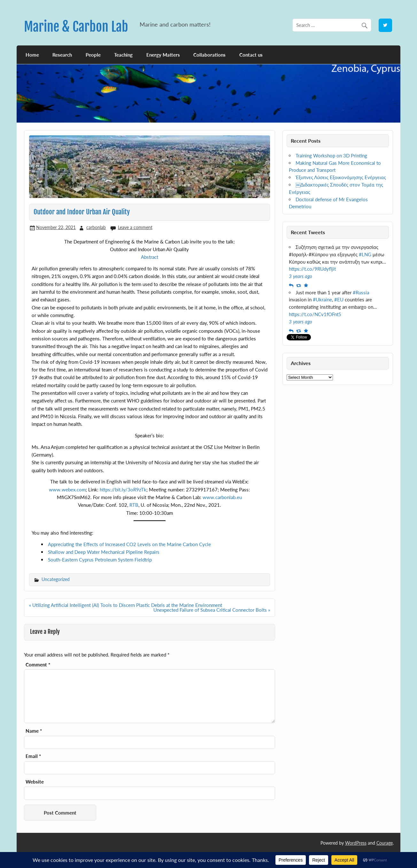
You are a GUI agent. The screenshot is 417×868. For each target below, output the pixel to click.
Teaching (123, 55)
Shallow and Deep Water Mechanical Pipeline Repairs (104, 552)
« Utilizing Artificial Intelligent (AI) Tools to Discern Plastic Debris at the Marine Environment (126, 605)
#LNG (365, 254)
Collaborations (209, 55)
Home (32, 55)
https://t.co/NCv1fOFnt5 (315, 314)
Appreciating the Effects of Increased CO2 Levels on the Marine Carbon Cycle (129, 544)
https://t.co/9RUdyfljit (312, 269)
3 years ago (301, 276)
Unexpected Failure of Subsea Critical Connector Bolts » (212, 610)
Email (33, 756)
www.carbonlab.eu (222, 497)
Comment (38, 665)
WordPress (356, 843)
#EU (339, 299)
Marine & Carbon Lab (76, 27)
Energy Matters (163, 55)
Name (34, 731)
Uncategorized (56, 579)
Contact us (251, 55)
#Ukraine (322, 299)
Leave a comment (135, 227)
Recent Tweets (308, 232)
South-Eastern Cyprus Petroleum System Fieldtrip (100, 560)
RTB (134, 505)
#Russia (361, 292)
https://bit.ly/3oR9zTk (123, 490)
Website (35, 782)
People (93, 55)
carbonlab (96, 227)
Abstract (150, 257)
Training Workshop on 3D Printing (331, 155)
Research (62, 55)
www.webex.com (67, 490)
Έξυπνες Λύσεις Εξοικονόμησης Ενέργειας (341, 177)
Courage (385, 843)
